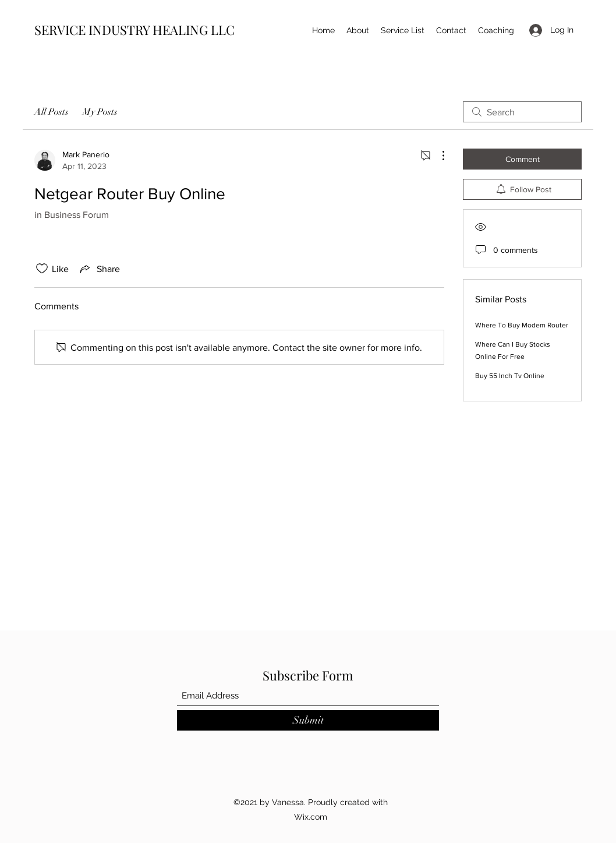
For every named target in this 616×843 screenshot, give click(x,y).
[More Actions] (437, 156)
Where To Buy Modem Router (522, 325)
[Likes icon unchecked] (42, 269)
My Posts (100, 112)
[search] (522, 112)
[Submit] (308, 720)
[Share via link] (99, 269)
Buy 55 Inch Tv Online (510, 376)
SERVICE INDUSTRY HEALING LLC (134, 30)
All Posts (52, 112)
